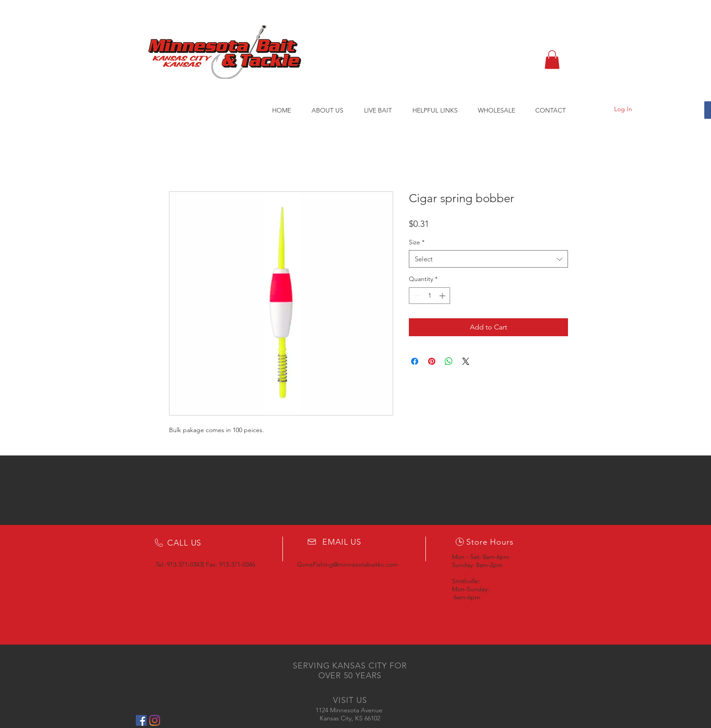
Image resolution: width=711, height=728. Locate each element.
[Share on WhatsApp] (449, 361)
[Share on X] (466, 361)
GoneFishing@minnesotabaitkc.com (348, 564)
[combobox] (488, 259)
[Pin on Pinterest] (432, 361)
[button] (552, 60)
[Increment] (443, 296)
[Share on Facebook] (415, 361)
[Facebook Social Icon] (141, 720)
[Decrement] (416, 296)
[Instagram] (155, 720)
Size (417, 242)
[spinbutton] (429, 296)
